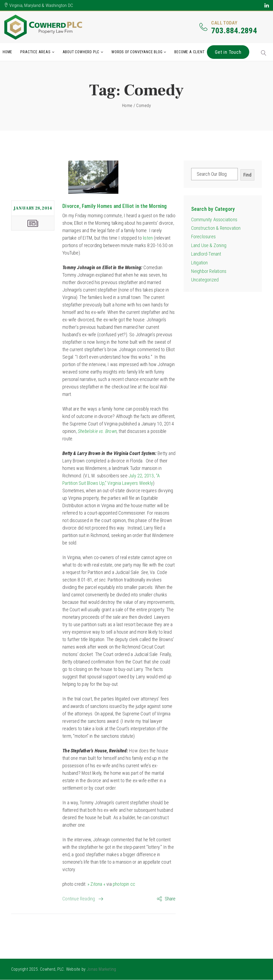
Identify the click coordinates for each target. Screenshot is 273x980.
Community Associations (214, 220)
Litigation (200, 263)
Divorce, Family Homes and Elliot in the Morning (115, 206)
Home (7, 52)
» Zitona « (96, 884)
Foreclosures (203, 237)
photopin (121, 884)
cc (133, 884)
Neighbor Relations (209, 271)
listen (148, 238)
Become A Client (189, 52)
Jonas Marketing (101, 969)
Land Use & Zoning (209, 245)
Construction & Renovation (216, 228)
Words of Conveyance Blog (137, 52)
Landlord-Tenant (206, 254)
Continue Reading (79, 899)
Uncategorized (205, 280)
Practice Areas (35, 52)
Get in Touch (228, 52)
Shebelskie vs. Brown (97, 431)
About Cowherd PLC (81, 52)
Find (247, 175)
